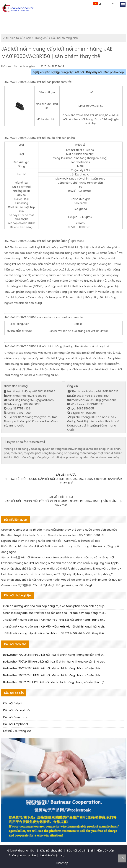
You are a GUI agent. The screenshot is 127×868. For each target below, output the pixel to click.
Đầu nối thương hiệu (65, 38)
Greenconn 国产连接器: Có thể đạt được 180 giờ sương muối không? (47, 585)
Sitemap (62, 863)
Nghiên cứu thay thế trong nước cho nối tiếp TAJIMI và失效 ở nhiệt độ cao (51, 541)
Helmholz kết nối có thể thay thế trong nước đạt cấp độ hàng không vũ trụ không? (57, 574)
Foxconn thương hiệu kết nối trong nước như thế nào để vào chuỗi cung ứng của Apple (60, 563)
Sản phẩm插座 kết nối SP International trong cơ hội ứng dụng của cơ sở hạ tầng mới (58, 557)
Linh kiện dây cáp (103, 850)
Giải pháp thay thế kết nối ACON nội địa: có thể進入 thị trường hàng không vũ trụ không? (61, 569)
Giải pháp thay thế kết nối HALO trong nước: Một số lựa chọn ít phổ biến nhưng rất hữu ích (62, 580)
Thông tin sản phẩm (22, 855)
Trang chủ (41, 38)
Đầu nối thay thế (51, 850)
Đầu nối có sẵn (77, 850)
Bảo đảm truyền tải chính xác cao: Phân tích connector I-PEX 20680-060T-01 (53, 535)
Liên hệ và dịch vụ (52, 855)
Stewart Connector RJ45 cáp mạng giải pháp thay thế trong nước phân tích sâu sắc (59, 530)
